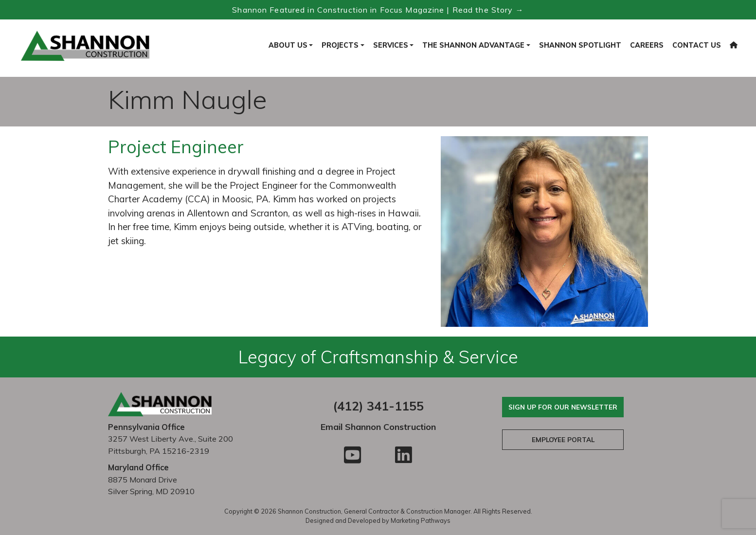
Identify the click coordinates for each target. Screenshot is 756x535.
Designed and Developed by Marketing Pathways (378, 520)
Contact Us (697, 45)
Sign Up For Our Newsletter (563, 407)
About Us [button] (288, 45)
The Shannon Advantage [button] (473, 45)
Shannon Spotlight (580, 45)
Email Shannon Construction (378, 427)
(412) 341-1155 (378, 406)
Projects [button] (340, 45)
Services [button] (391, 45)
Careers (647, 45)
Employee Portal (563, 439)
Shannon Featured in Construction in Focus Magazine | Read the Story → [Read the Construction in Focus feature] (378, 10)
